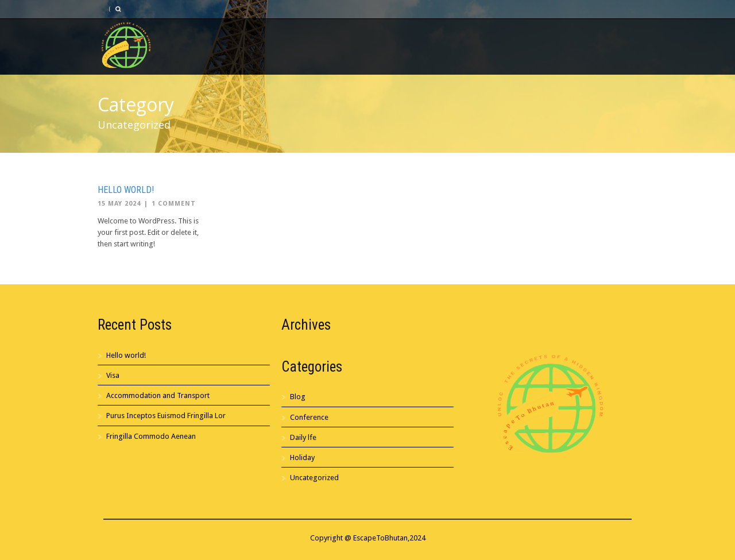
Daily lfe (303, 437)
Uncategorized (314, 478)
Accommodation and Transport (158, 395)
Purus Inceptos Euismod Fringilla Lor (166, 416)
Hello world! (126, 190)
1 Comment (174, 204)
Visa (113, 375)
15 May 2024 (119, 204)
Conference (309, 417)
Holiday (302, 457)
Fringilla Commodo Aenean (151, 436)
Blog (298, 397)
